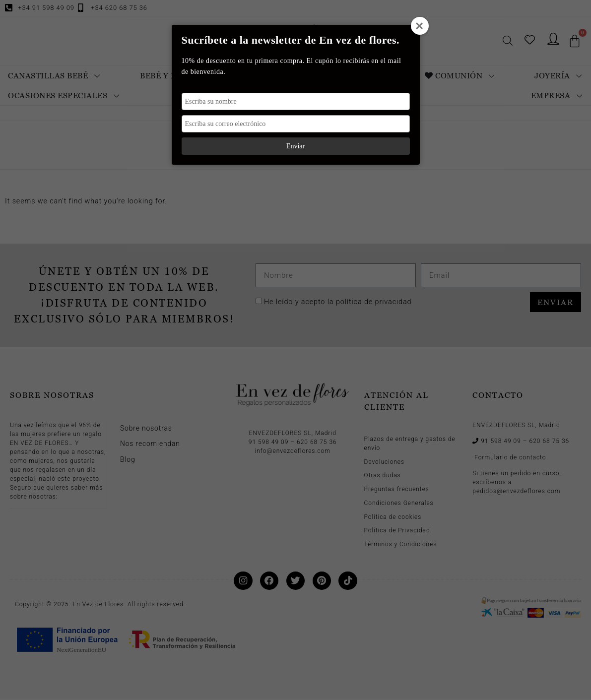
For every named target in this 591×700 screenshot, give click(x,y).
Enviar (295, 146)
